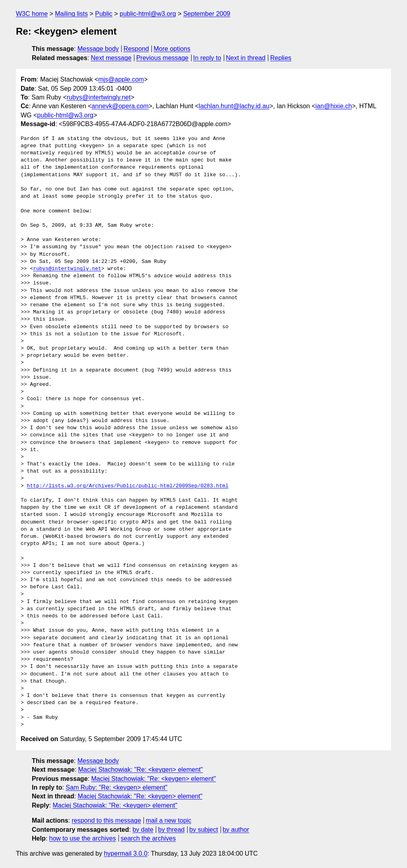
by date (143, 830)
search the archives (148, 838)
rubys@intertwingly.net (99, 97)
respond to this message (106, 820)
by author (236, 830)
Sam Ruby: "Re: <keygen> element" (116, 787)
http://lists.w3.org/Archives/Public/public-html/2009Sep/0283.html (128, 486)
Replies (281, 58)
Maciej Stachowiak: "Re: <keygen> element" (141, 770)
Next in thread (246, 58)
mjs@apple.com (121, 79)
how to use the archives (83, 838)
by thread (172, 830)
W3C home (32, 14)
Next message (111, 58)
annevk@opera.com (120, 106)
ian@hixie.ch (334, 106)
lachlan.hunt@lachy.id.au (234, 106)
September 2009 (207, 14)
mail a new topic (169, 820)
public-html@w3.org (148, 14)
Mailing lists (71, 14)
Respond (136, 49)
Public (104, 14)
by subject (203, 830)
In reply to (207, 58)
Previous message (163, 58)
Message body (98, 49)
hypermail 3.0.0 (125, 853)
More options (172, 49)
